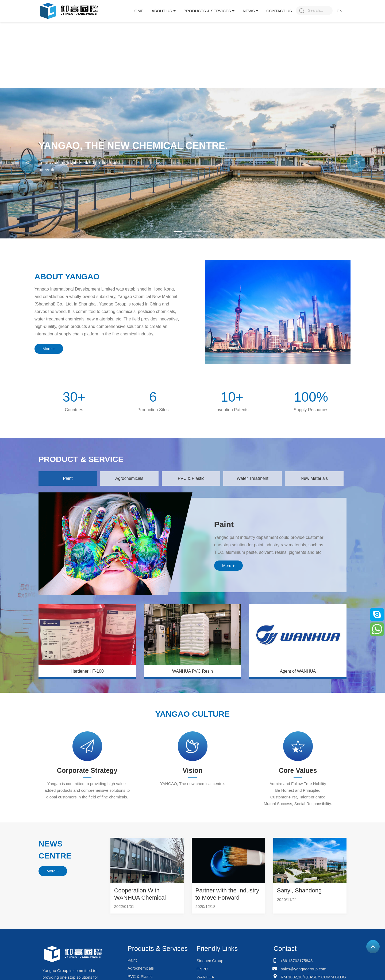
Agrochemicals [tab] (129, 478)
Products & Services (209, 11)
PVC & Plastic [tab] (191, 478)
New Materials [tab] (314, 478)
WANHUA (205, 977)
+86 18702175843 (296, 961)
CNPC (202, 969)
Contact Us (279, 11)
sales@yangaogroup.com (303, 969)
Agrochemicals (141, 968)
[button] (29, 163)
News (251, 11)
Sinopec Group (210, 961)
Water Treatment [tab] (253, 478)
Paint (132, 960)
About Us (164, 11)
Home (138, 11)
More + (49, 348)
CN (340, 11)
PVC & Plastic (140, 976)
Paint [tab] (68, 478)
